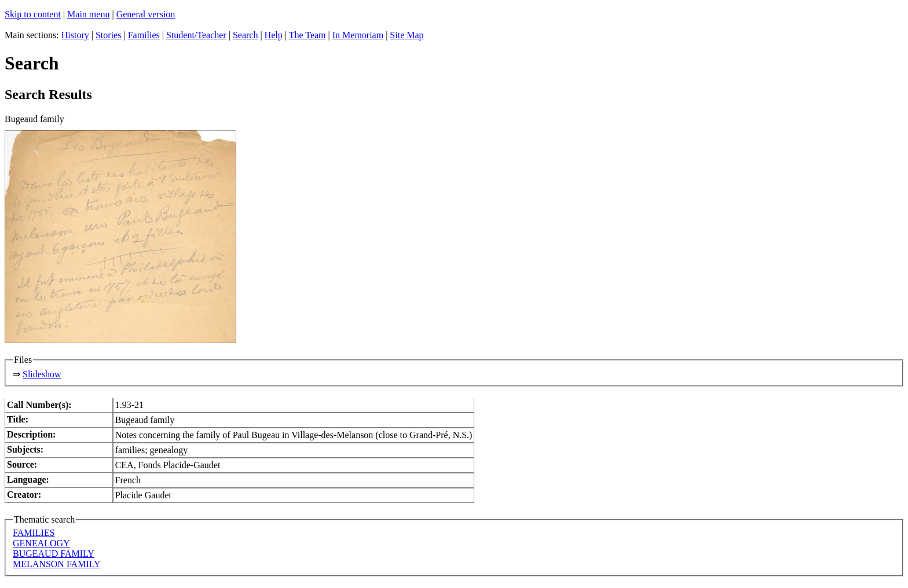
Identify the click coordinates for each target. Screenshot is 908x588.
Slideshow (42, 374)
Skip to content (33, 14)
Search (246, 35)
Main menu (88, 14)
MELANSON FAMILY (56, 564)
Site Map (407, 35)
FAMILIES (34, 533)
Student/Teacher (196, 35)
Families (144, 35)
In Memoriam (358, 35)
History (75, 35)
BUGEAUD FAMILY (54, 554)
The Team (307, 35)
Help (274, 35)
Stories (108, 35)
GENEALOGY (41, 543)
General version (146, 14)
